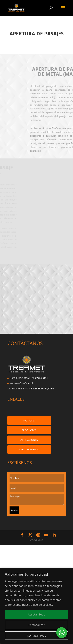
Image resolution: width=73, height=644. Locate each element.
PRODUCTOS (29, 430)
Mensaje (37, 500)
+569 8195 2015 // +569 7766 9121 (29, 378)
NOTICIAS (29, 420)
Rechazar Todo (36, 636)
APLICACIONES (29, 440)
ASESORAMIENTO (29, 449)
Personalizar (36, 625)
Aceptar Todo (36, 614)
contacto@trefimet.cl (21, 383)
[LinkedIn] (54, 535)
